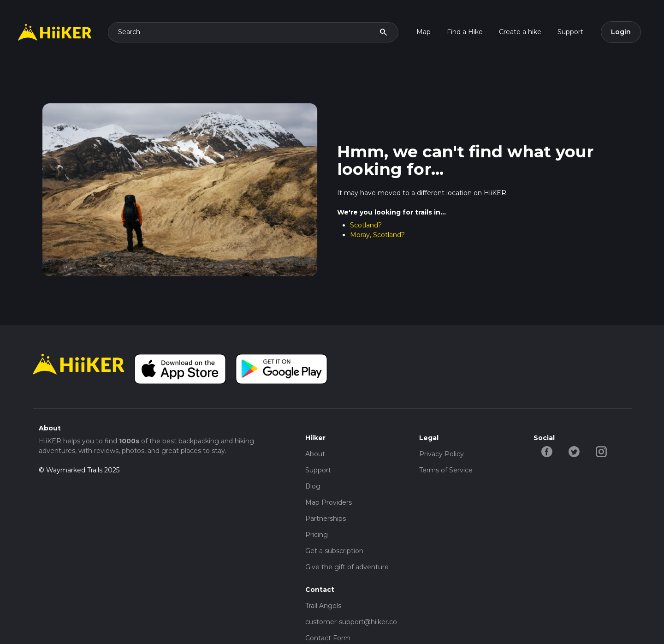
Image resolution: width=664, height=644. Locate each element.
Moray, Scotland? (377, 235)
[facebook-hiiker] (547, 451)
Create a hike (520, 32)
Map (424, 32)
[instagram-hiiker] (602, 451)
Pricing (317, 535)
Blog (313, 486)
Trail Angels (323, 606)
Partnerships (326, 519)
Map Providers (329, 502)
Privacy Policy (442, 454)
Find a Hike (465, 32)
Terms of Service (446, 470)
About (315, 454)
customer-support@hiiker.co (351, 622)
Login (621, 32)
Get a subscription (334, 551)
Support (570, 32)
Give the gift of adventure (347, 567)
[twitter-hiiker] (574, 451)
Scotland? (366, 225)
